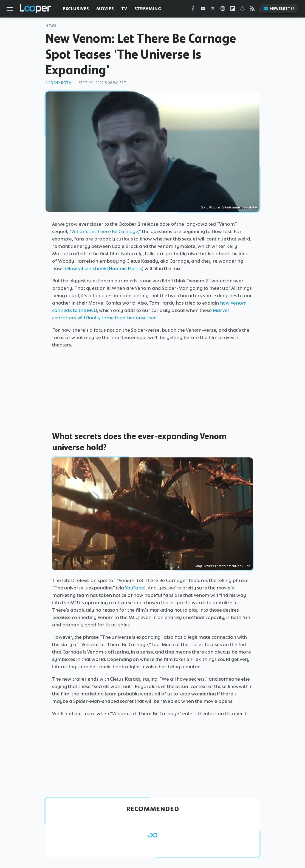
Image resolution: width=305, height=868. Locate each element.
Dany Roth (61, 83)
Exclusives (76, 9)
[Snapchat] (242, 10)
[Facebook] (193, 10)
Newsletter (279, 9)
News (51, 26)
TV (124, 9)
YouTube (135, 588)
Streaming (148, 9)
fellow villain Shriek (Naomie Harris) (103, 268)
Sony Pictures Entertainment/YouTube (229, 207)
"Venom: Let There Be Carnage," (105, 231)
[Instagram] (223, 10)
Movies (105, 9)
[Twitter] (213, 10)
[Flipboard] (233, 10)
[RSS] (252, 10)
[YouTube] (203, 10)
